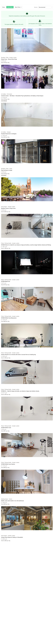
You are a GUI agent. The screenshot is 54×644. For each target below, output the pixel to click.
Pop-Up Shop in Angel (7, 170)
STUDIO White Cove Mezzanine (9, 318)
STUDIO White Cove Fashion (8, 464)
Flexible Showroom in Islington (9, 134)
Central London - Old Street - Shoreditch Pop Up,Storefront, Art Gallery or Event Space (22, 96)
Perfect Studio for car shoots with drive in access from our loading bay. (19, 354)
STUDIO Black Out (6, 281)
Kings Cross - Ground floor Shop (9, 59)
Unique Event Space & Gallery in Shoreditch (12, 537)
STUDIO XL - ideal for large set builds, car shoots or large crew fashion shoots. (20, 391)
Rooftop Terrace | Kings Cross (8, 208)
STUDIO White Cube (6, 428)
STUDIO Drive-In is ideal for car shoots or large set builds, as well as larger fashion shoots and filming (26, 245)
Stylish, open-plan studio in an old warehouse (12, 501)
